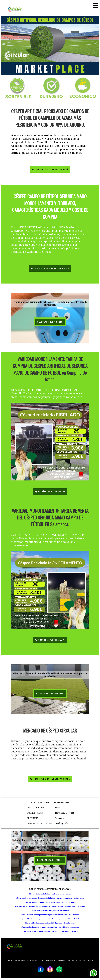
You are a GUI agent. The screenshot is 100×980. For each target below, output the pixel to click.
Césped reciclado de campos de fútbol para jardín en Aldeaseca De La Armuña (50, 915)
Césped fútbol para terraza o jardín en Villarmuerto (50, 910)
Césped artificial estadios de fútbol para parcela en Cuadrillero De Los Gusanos (50, 927)
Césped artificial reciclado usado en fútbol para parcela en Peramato (50, 923)
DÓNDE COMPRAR (66, 960)
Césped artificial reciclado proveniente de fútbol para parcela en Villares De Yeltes (50, 919)
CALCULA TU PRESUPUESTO (50, 693)
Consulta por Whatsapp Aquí (50, 169)
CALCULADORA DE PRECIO (50, 860)
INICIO (10, 960)
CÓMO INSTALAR (85, 960)
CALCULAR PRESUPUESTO (50, 322)
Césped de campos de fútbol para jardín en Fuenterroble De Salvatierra (50, 902)
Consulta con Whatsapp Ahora (50, 268)
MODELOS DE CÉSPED (26, 960)
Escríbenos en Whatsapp (50, 492)
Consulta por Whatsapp (50, 640)
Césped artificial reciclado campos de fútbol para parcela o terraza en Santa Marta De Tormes (50, 906)
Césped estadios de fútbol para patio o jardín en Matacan (50, 894)
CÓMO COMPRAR (47, 960)
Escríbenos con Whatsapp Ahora (50, 779)
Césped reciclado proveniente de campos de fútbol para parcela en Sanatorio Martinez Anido (50, 898)
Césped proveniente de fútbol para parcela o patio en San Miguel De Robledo (50, 931)
